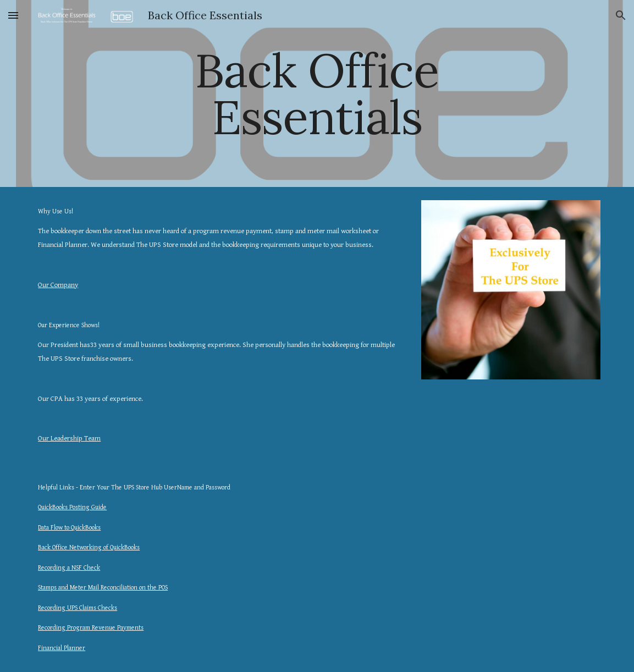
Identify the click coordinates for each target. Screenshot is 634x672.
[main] (317, 94)
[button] (13, 15)
